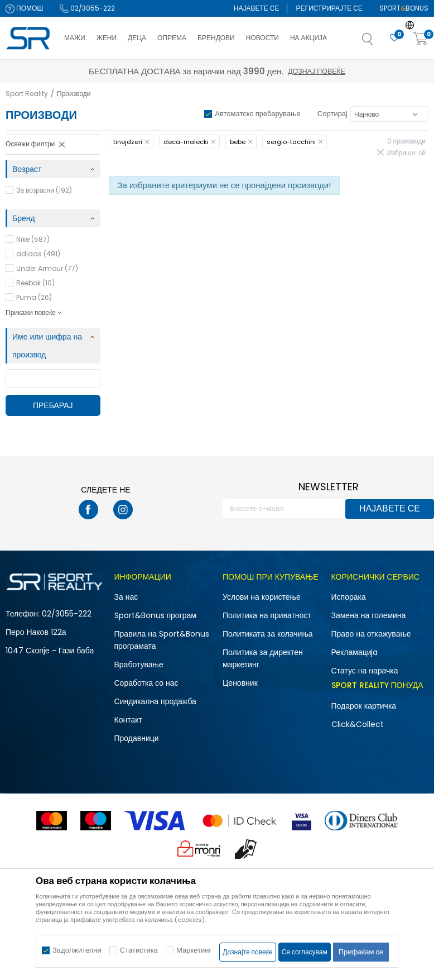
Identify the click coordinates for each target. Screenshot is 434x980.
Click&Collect (358, 724)
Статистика (139, 950)
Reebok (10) (35, 283)
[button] (379, 42)
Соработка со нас (146, 683)
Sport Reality (27, 94)
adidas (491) (38, 254)
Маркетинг (194, 950)
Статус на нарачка (365, 671)
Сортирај (332, 114)
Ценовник (240, 683)
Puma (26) (34, 297)
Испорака (349, 597)
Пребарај (53, 405)
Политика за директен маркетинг (263, 658)
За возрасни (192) (44, 190)
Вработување (139, 665)
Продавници (137, 738)
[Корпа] (421, 39)
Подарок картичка (364, 706)
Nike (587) (33, 239)
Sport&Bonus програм (155, 615)
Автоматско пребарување (258, 114)
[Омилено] (394, 38)
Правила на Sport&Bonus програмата (162, 640)
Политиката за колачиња (268, 634)
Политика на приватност (267, 615)
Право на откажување (371, 634)
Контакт (128, 720)
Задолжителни (77, 950)
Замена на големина (369, 615)
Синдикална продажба (155, 701)
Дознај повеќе (317, 71)
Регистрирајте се (329, 8)
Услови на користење (262, 597)
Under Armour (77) (47, 268)
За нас (126, 597)
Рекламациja (355, 652)
